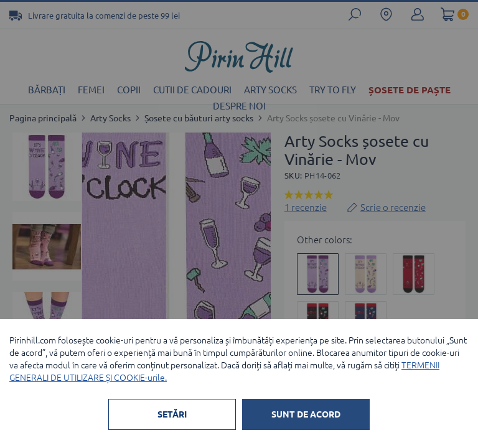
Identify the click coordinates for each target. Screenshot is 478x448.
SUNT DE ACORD (306, 414)
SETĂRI (172, 414)
